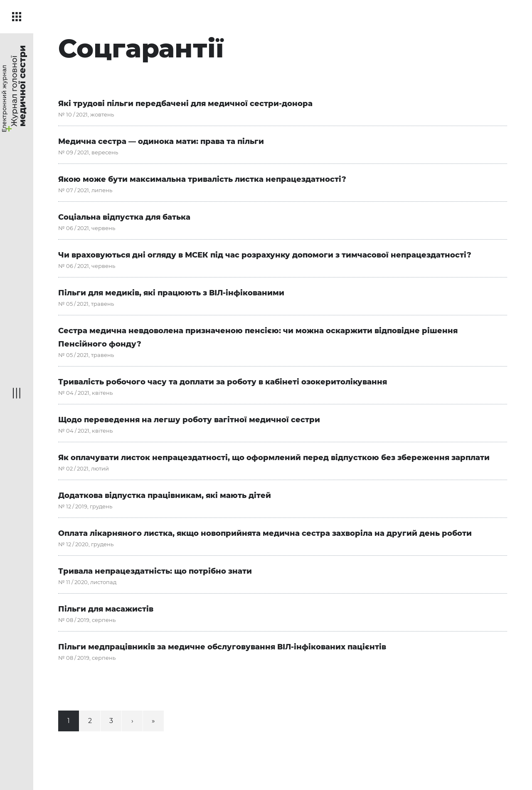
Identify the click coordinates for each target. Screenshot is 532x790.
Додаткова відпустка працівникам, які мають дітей (165, 495)
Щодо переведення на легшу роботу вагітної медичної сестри (189, 420)
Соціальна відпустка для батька (124, 217)
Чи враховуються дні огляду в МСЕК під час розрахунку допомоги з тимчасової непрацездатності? (265, 255)
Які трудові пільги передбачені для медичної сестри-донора (185, 104)
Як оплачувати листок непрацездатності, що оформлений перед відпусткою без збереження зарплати (274, 458)
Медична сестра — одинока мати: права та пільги (161, 141)
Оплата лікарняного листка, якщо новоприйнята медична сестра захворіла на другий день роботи (265, 533)
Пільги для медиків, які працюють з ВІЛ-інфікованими (171, 293)
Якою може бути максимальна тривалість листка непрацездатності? (202, 179)
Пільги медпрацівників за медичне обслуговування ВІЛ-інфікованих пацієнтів (222, 647)
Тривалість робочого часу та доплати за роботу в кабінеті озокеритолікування (223, 382)
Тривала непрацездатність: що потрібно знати (155, 571)
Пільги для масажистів (106, 609)
